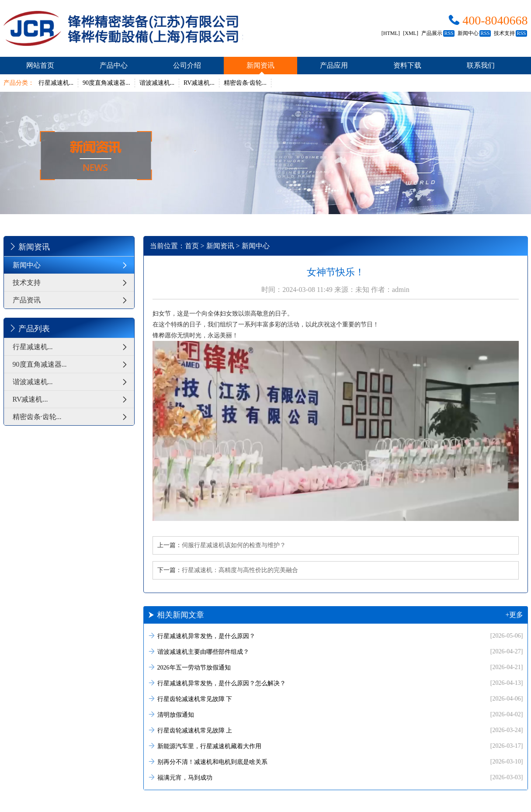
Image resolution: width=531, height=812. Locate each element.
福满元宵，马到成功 (336, 777)
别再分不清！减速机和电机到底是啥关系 (336, 762)
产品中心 (114, 65)
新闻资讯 (260, 65)
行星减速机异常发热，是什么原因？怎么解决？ (336, 683)
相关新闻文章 (336, 615)
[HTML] (391, 33)
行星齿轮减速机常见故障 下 (336, 699)
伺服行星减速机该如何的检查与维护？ (234, 545)
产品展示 (438, 33)
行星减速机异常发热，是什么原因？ (336, 636)
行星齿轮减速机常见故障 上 (336, 730)
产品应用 (334, 65)
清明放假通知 (336, 714)
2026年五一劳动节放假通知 (336, 667)
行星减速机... (56, 83)
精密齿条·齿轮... (245, 83)
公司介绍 (187, 65)
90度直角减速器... (106, 83)
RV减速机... (199, 83)
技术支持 (510, 33)
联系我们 (481, 65)
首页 (192, 246)
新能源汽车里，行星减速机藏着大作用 (336, 746)
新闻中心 (474, 33)
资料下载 (407, 65)
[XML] (411, 33)
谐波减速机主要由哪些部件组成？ (336, 651)
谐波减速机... (157, 83)
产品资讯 (73, 300)
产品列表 (29, 328)
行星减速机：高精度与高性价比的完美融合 (240, 570)
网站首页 (40, 65)
